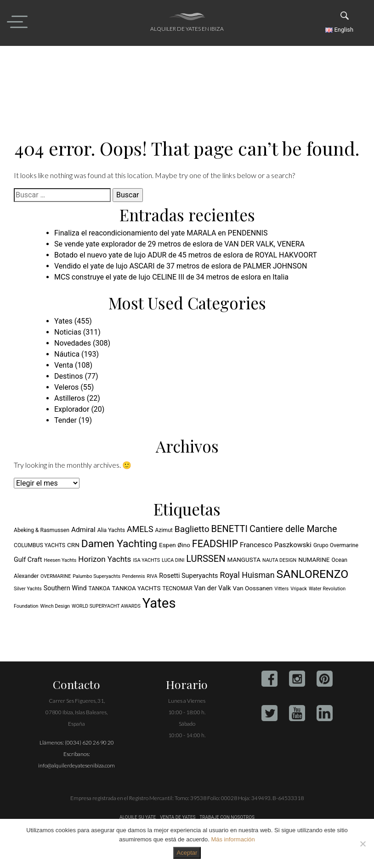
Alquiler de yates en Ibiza (187, 29)
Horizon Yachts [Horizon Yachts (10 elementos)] (105, 559)
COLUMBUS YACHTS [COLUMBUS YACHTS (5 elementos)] (40, 545)
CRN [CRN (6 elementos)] (73, 545)
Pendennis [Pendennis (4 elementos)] (134, 576)
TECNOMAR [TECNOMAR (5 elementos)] (177, 588)
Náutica (67, 354)
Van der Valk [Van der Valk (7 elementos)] (213, 588)
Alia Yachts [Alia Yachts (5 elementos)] (111, 530)
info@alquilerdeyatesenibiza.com (76, 765)
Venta (64, 365)
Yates (63, 321)
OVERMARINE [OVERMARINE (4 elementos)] (56, 576)
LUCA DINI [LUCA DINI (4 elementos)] (173, 560)
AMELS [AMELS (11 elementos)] (140, 529)
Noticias (68, 332)
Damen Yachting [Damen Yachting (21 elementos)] (119, 544)
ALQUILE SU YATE (138, 817)
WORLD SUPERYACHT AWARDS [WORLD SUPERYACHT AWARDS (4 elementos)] (106, 606)
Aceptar (187, 853)
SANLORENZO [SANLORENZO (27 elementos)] (313, 574)
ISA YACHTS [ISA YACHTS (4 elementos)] (146, 560)
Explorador (72, 409)
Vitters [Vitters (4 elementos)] (281, 589)
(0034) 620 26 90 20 (89, 742)
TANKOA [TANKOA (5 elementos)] (99, 588)
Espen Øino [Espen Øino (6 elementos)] (175, 545)
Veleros (66, 387)
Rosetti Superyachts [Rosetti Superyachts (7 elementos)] (188, 576)
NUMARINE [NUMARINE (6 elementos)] (314, 560)
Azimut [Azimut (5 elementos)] (164, 530)
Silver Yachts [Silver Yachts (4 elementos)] (28, 589)
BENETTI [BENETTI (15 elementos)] (229, 529)
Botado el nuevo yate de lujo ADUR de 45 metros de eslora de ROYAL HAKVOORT (186, 255)
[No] (363, 844)
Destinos (69, 376)
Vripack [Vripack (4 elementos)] (299, 589)
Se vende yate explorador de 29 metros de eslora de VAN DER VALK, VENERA (179, 244)
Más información (233, 839)
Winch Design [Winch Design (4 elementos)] (55, 606)
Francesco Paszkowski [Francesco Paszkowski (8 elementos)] (276, 545)
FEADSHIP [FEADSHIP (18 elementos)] (215, 544)
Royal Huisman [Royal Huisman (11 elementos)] (247, 575)
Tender (65, 420)
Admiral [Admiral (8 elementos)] (83, 530)
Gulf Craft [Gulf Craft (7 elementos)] (28, 560)
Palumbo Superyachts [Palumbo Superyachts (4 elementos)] (96, 576)
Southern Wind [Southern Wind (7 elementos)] (65, 588)
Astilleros (70, 398)
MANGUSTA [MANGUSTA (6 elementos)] (244, 560)
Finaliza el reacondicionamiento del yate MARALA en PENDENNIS (161, 233)
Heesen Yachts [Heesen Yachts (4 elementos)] (60, 560)
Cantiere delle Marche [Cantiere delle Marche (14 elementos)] (293, 529)
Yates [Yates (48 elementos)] (159, 603)
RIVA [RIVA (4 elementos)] (152, 576)
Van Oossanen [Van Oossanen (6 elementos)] (253, 588)
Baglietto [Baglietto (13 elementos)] (192, 529)
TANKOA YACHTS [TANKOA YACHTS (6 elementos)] (136, 588)
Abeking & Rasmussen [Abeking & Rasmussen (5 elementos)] (42, 530)
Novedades (73, 343)
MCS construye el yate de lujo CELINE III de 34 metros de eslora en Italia (171, 277)
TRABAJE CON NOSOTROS (227, 817)
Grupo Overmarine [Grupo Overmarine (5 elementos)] (336, 545)
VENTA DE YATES (178, 817)
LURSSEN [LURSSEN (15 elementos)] (206, 559)
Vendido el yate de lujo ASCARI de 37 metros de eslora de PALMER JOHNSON (181, 266)
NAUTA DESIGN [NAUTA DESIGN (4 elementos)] (279, 560)
